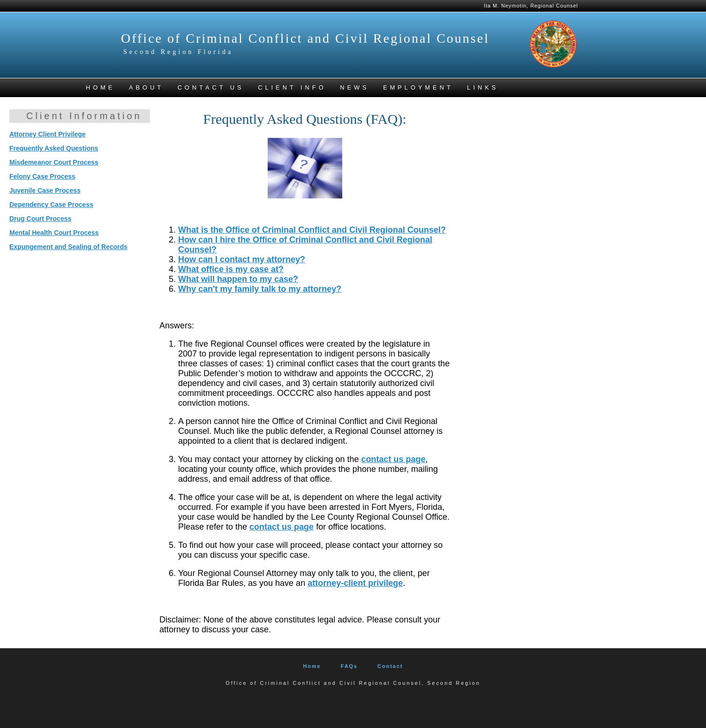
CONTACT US (211, 87)
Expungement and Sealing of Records (68, 247)
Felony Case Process (42, 176)
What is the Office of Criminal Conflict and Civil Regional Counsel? (312, 230)
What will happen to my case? (238, 279)
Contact (390, 666)
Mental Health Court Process (54, 233)
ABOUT (146, 87)
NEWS (354, 87)
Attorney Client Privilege (48, 134)
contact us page (394, 459)
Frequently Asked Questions (54, 148)
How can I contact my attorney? (242, 259)
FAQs (349, 666)
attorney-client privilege (355, 583)
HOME (100, 87)
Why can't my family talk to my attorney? (260, 289)
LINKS (483, 87)
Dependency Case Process (51, 205)
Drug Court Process (40, 219)
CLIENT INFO (292, 87)
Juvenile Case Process (45, 190)
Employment (418, 87)
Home (312, 666)
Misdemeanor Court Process (54, 162)
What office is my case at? (231, 269)
